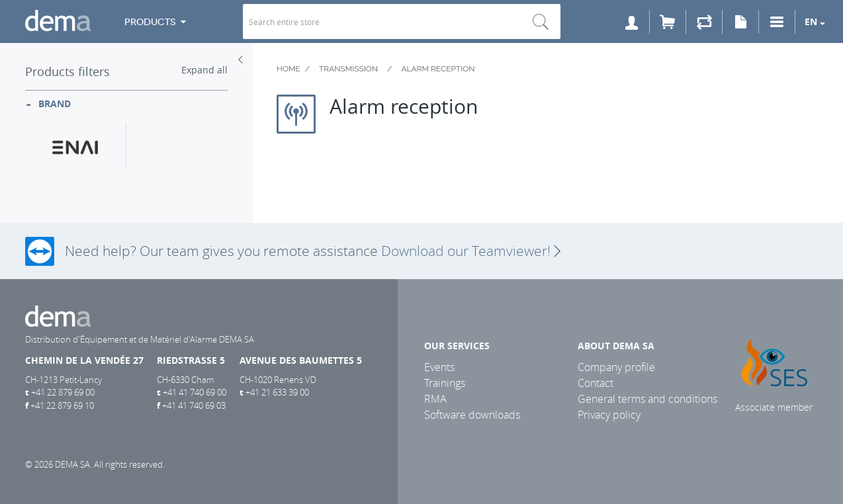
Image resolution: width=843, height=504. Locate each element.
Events (439, 367)
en (811, 21)
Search (541, 21)
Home (288, 69)
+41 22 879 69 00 (63, 392)
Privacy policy (609, 415)
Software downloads (472, 415)
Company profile (616, 367)
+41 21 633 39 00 (277, 392)
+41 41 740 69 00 (195, 392)
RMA (435, 399)
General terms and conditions (647, 399)
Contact (596, 383)
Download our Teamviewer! (471, 251)
